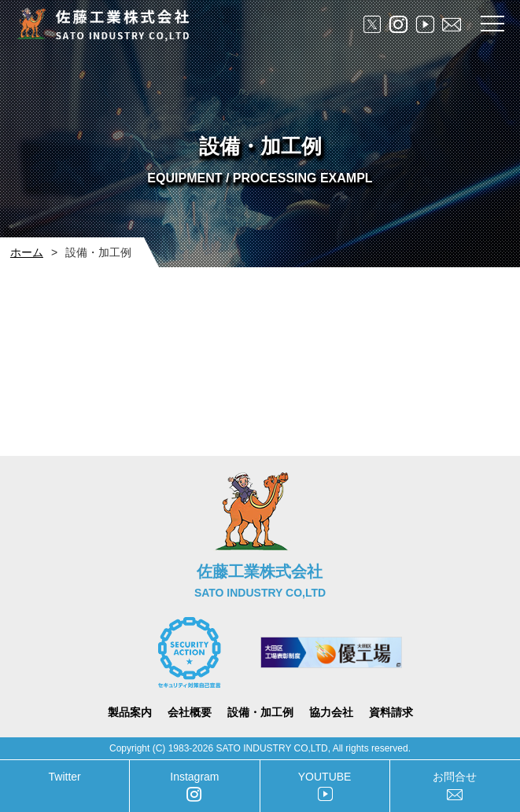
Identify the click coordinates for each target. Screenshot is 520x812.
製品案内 (130, 712)
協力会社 (331, 712)
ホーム (27, 252)
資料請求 (391, 712)
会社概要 (190, 712)
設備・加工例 (260, 712)
